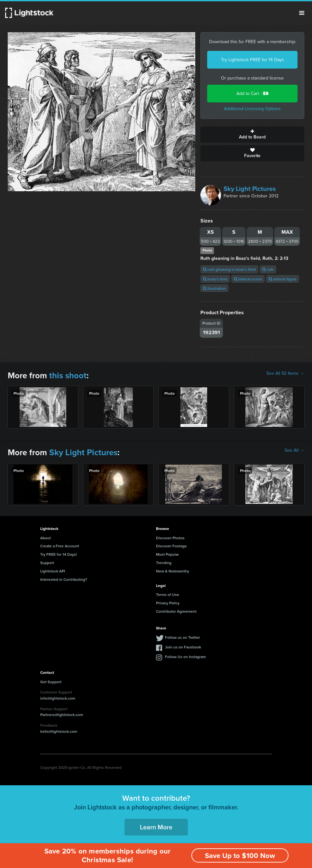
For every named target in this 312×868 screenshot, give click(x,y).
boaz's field (215, 279)
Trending (164, 563)
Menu (302, 13)
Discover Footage (171, 546)
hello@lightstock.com (59, 731)
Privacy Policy (168, 603)
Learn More (156, 827)
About (46, 538)
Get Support (51, 682)
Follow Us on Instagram (185, 657)
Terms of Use (168, 594)
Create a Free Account (60, 546)
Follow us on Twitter (183, 637)
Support (47, 563)
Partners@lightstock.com (62, 715)
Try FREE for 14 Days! (59, 554)
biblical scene (248, 279)
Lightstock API (53, 571)
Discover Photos (170, 538)
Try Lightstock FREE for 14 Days (252, 60)
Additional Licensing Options (252, 109)
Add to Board (252, 135)
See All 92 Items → (285, 373)
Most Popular (167, 554)
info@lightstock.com (58, 698)
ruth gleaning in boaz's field (229, 269)
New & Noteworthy (173, 571)
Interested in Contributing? (64, 579)
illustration (214, 288)
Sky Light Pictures (250, 189)
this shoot (68, 375)
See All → (294, 450)
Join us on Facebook (183, 647)
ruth (268, 269)
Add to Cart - (252, 94)
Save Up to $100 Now (240, 856)
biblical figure (283, 279)
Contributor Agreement (176, 611)
